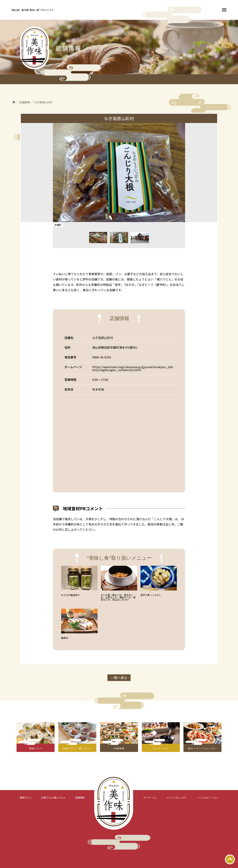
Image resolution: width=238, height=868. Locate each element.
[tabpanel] (119, 173)
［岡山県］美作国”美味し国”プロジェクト (32, 10)
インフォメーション (208, 798)
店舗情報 (80, 798)
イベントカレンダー (177, 798)
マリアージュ (150, 798)
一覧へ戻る (119, 678)
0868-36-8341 (102, 357)
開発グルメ (26, 798)
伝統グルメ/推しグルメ (53, 798)
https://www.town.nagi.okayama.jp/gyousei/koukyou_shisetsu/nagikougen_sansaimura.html (133, 368)
